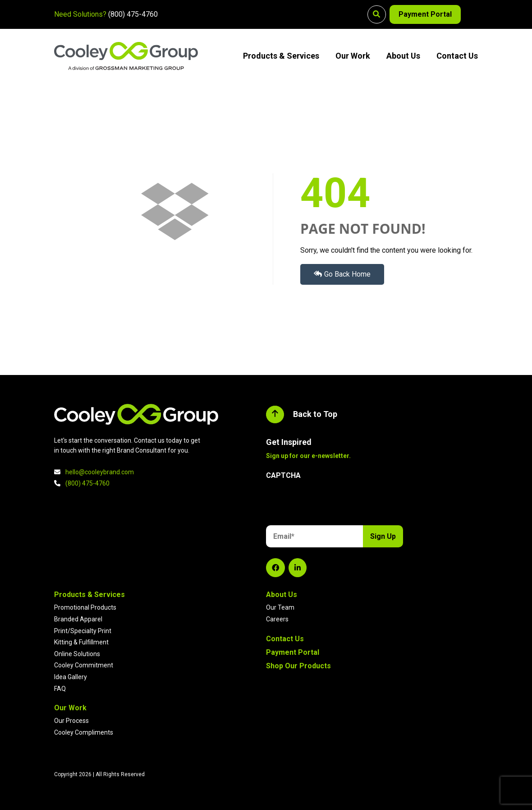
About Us (403, 56)
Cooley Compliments (84, 732)
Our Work (353, 56)
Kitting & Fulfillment (81, 642)
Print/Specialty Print (83, 631)
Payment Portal (424, 14)
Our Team (280, 607)
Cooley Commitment (84, 665)
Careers (277, 619)
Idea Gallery (71, 677)
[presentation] (335, 504)
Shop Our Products (298, 666)
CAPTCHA (283, 475)
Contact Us (457, 56)
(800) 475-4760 (133, 14)
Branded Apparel (78, 619)
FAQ (60, 689)
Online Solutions (77, 654)
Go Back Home (342, 274)
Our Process (71, 721)
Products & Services (281, 56)
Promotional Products (85, 607)
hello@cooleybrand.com (100, 472)
